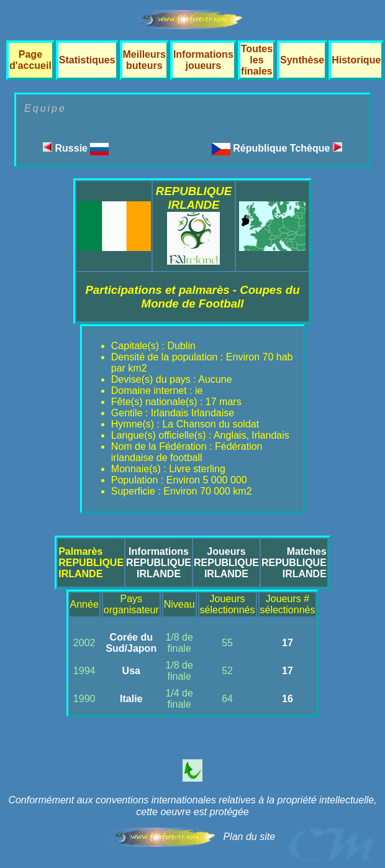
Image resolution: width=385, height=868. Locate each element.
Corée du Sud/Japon (131, 643)
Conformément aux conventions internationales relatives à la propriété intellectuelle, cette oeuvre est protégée (192, 806)
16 (288, 699)
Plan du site (249, 837)
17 (288, 643)
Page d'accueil (30, 60)
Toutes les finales (257, 60)
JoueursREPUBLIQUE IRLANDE (226, 563)
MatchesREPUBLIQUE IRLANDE (294, 563)
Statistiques (87, 60)
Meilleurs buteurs (144, 60)
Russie (76, 148)
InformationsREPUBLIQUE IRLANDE (159, 563)
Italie (131, 699)
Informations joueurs (203, 60)
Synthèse (302, 60)
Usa (131, 671)
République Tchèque (288, 148)
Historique (356, 60)
